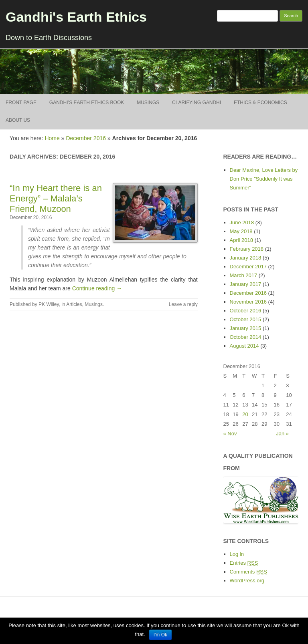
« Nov (230, 434)
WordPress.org (247, 581)
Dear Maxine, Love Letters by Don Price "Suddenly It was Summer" (264, 179)
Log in (237, 554)
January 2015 (246, 328)
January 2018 (246, 258)
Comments (248, 572)
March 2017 (244, 275)
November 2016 (248, 302)
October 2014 (246, 337)
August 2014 (244, 346)
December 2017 (248, 267)
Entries (244, 563)
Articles (74, 304)
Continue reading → (97, 288)
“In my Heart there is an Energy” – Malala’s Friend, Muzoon (56, 198)
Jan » (282, 434)
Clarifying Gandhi (197, 103)
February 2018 (247, 249)
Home (52, 138)
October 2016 (246, 311)
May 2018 (241, 231)
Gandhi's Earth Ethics (76, 17)
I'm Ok (160, 635)
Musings (148, 103)
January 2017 (246, 284)
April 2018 (242, 240)
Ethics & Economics (260, 103)
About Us (18, 120)
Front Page (21, 103)
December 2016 (86, 138)
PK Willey (49, 304)
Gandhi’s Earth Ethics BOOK (87, 103)
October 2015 (246, 319)
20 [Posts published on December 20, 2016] (245, 414)
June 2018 (242, 222)
